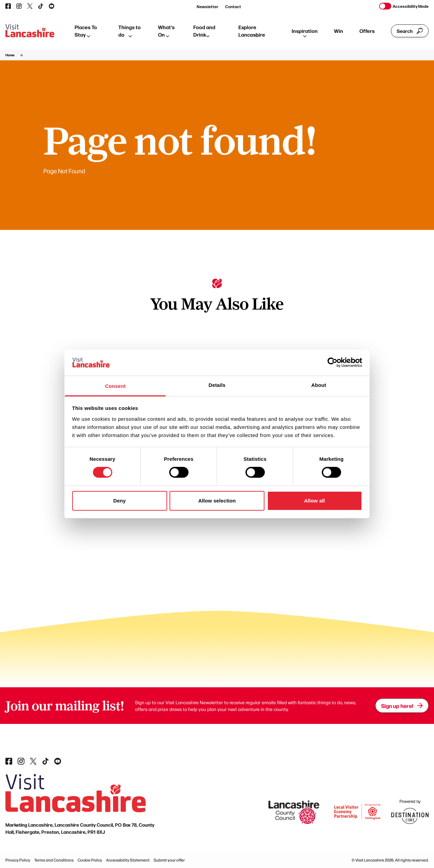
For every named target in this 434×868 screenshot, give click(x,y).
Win (339, 31)
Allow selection (217, 501)
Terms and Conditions (54, 860)
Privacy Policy (18, 860)
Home (10, 55)
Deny (120, 501)
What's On (166, 31)
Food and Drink (204, 31)
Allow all (315, 501)
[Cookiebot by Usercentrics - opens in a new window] (332, 362)
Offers (367, 31)
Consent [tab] (115, 386)
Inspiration (305, 32)
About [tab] (319, 385)
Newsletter (208, 6)
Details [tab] (217, 385)
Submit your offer (169, 860)
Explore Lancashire (252, 31)
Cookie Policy (90, 860)
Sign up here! (402, 706)
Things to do (130, 31)
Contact (233, 6)
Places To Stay (86, 31)
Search (410, 31)
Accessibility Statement (128, 860)
